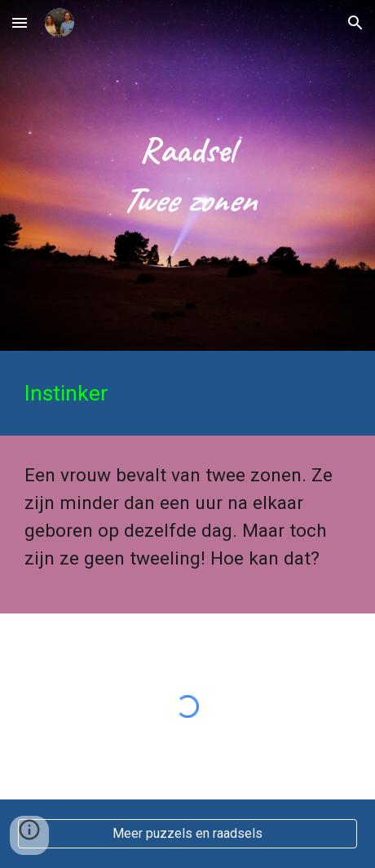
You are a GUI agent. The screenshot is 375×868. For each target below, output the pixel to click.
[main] (187, 175)
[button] (20, 22)
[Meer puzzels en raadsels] (187, 833)
